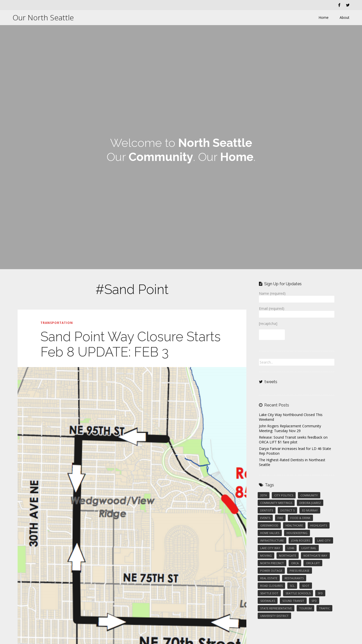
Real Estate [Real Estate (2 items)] (269, 578)
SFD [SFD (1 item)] (320, 593)
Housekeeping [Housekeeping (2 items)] (297, 533)
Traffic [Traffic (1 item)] (324, 608)
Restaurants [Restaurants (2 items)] (294, 578)
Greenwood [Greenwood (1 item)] (269, 525)
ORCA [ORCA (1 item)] (295, 563)
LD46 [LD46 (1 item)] (291, 548)
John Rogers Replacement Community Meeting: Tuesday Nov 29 (290, 428)
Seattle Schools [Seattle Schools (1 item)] (298, 593)
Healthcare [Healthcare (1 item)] (294, 525)
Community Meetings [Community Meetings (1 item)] (276, 503)
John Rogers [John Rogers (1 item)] (301, 540)
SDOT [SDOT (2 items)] (306, 586)
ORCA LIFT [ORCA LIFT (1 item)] (313, 563)
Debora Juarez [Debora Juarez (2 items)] (310, 503)
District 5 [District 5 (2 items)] (287, 510)
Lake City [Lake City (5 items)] (324, 540)
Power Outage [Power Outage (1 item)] (271, 571)
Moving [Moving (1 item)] (266, 555)
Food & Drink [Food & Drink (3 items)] (300, 518)
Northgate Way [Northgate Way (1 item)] (315, 555)
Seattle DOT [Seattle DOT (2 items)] (269, 593)
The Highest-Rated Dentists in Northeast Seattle (292, 462)
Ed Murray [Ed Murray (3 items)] (310, 510)
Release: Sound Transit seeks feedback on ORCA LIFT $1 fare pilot (293, 440)
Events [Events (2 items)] (265, 518)
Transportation (57, 323)
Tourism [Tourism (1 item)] (305, 608)
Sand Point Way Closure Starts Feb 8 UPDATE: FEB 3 (131, 344)
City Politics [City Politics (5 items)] (284, 495)
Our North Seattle (43, 17)
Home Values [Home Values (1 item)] (270, 533)
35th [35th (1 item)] (264, 495)
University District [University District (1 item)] (274, 616)
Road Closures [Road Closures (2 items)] (271, 586)
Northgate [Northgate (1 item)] (288, 555)
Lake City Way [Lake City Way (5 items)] (270, 548)
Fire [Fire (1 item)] (280, 518)
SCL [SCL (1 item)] (292, 586)
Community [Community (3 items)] (309, 495)
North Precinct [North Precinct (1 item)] (272, 563)
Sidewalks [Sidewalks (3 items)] (268, 601)
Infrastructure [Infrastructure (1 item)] (272, 540)
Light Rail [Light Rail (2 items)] (309, 548)
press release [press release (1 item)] (300, 571)
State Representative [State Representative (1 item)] (276, 608)
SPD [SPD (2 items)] (314, 601)
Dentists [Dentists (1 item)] (267, 510)
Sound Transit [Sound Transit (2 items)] (293, 601)
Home (324, 17)
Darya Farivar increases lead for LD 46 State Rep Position (295, 451)
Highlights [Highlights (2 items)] (319, 525)
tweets (271, 382)
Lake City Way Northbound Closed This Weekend (291, 417)
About (345, 17)
